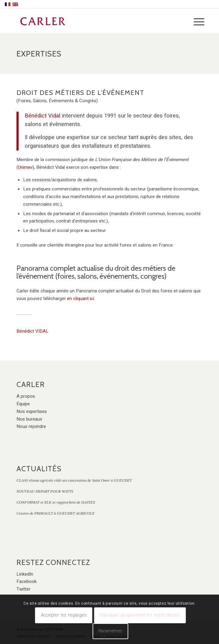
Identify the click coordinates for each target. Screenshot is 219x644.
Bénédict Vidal (42, 116)
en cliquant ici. (81, 298)
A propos (26, 396)
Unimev (25, 167)
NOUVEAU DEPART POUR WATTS (45, 491)
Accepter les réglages (64, 615)
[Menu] (194, 22)
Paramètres (111, 631)
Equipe (23, 404)
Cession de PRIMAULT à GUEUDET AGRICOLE (56, 513)
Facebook (26, 581)
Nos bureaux (29, 419)
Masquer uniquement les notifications (140, 615)
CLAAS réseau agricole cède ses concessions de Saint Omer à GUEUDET (74, 480)
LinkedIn (25, 574)
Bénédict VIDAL (32, 331)
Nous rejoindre (31, 426)
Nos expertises (32, 411)
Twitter (23, 589)
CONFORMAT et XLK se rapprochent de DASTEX (56, 502)
